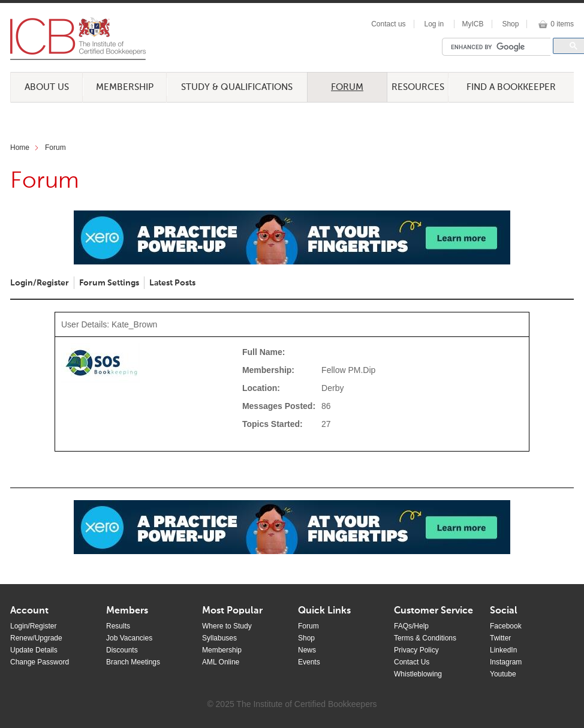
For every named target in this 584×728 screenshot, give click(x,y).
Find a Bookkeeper (511, 87)
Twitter (500, 638)
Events (309, 662)
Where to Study (227, 626)
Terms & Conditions (425, 638)
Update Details (34, 650)
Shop (510, 24)
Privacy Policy (416, 650)
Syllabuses (219, 638)
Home (20, 148)
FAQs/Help (411, 626)
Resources (418, 87)
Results (118, 626)
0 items (562, 24)
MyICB (473, 24)
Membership (125, 87)
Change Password (40, 662)
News (307, 650)
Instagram (506, 662)
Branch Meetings (133, 662)
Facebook (506, 626)
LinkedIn (503, 650)
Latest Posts (172, 283)
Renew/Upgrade (36, 638)
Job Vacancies (129, 638)
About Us (47, 87)
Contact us (388, 24)
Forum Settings (109, 283)
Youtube (503, 674)
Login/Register (40, 283)
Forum (347, 87)
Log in (434, 24)
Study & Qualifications (237, 87)
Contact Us (412, 662)
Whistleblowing (418, 674)
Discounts (122, 650)
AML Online (221, 662)
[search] (499, 47)
